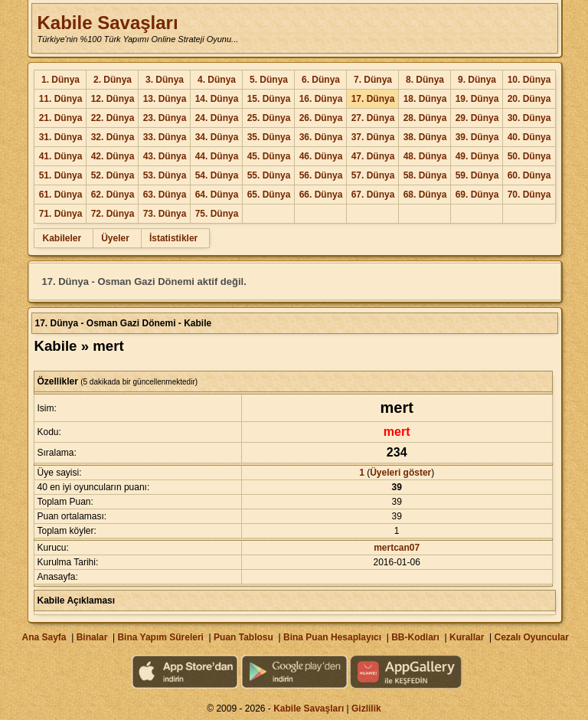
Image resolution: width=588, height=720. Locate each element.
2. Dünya (113, 80)
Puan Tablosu (243, 637)
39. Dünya (477, 137)
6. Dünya (321, 80)
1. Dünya (60, 80)
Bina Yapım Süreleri (160, 637)
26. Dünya (321, 118)
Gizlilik (366, 709)
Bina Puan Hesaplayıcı (332, 637)
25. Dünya (269, 118)
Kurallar (467, 637)
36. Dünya (321, 137)
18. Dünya (425, 99)
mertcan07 (397, 548)
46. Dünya (321, 156)
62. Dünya (113, 195)
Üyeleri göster (400, 473)
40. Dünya (529, 137)
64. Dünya (217, 195)
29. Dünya (477, 118)
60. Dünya (529, 175)
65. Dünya (269, 195)
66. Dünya (321, 195)
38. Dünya (425, 137)
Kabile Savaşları (107, 23)
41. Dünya (61, 156)
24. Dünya (217, 118)
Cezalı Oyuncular (531, 637)
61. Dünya (61, 195)
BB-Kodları (415, 637)
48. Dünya (425, 156)
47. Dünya (373, 156)
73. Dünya (165, 214)
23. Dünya (165, 118)
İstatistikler (173, 238)
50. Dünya (529, 156)
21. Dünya (61, 118)
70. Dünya (529, 195)
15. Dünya (269, 99)
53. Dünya (165, 175)
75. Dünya (217, 214)
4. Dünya (217, 80)
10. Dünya (529, 80)
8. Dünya (425, 80)
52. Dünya (113, 175)
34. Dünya (217, 137)
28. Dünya (425, 118)
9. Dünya (477, 80)
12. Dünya (113, 99)
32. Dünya (113, 137)
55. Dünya (269, 175)
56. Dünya (321, 175)
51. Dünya (61, 175)
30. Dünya (529, 118)
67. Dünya (373, 195)
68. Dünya (425, 195)
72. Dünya (113, 214)
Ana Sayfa (44, 637)
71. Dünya (61, 214)
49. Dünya (477, 156)
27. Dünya (373, 118)
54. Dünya (217, 175)
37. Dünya (373, 137)
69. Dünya (477, 195)
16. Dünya (321, 99)
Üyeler (115, 238)
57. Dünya (373, 175)
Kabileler (62, 238)
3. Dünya (165, 80)
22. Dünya (113, 118)
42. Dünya (113, 156)
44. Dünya (217, 156)
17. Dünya (373, 99)
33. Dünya (165, 137)
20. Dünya (529, 99)
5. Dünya (269, 80)
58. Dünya (425, 175)
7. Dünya (373, 80)
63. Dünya (165, 195)
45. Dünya (269, 156)
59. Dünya (477, 175)
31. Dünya (61, 137)
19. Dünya (477, 99)
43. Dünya (165, 156)
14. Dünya (217, 99)
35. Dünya (269, 137)
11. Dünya (61, 99)
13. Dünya (165, 99)
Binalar (92, 637)
